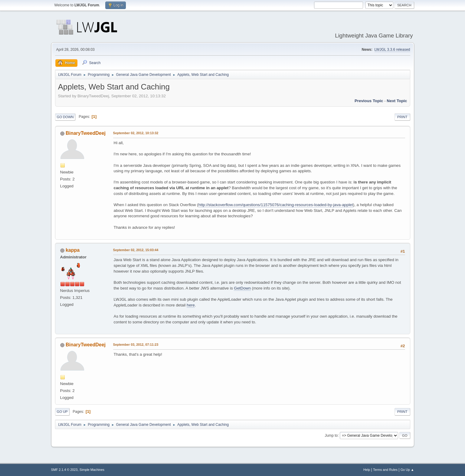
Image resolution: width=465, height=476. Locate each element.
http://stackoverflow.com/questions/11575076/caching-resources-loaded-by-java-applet (276, 205)
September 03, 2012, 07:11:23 (136, 345)
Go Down (65, 117)
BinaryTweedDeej (86, 133)
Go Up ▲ (407, 470)
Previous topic (369, 101)
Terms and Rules (385, 470)
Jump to (331, 435)
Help (367, 470)
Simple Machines (92, 470)
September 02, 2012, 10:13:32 (136, 133)
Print (402, 117)
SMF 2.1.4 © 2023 (64, 470)
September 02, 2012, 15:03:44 (136, 250)
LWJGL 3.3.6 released (392, 50)
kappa (73, 250)
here (191, 305)
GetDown (242, 288)
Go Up (62, 412)
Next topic (397, 101)
